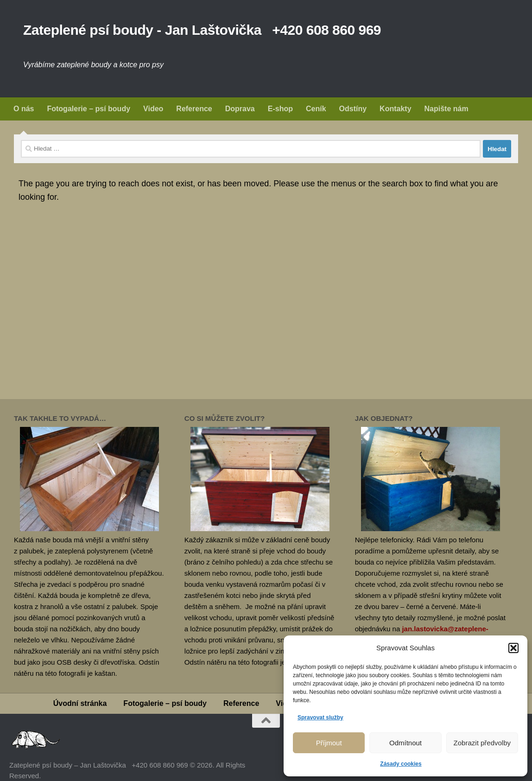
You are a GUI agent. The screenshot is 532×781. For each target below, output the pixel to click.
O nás (24, 109)
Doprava (240, 109)
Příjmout (329, 743)
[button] (513, 648)
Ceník (316, 109)
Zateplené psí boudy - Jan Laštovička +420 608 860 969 (202, 30)
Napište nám (446, 109)
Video (153, 109)
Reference (194, 109)
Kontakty (395, 109)
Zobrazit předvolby (482, 743)
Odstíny (353, 109)
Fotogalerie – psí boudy (89, 109)
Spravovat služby (320, 718)
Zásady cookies (401, 764)
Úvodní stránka (80, 703)
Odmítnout (405, 743)
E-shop (280, 109)
